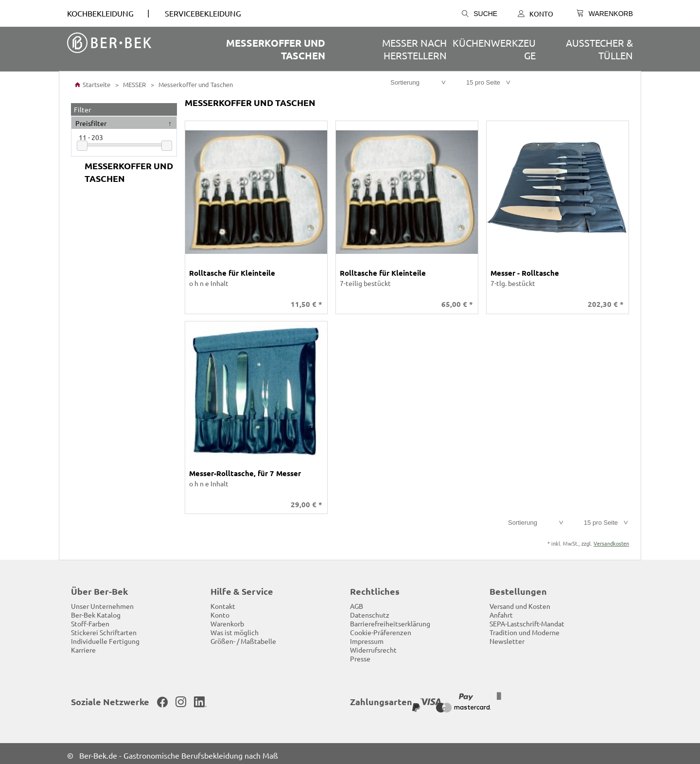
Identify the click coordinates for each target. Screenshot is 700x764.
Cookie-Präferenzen (381, 629)
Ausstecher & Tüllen (599, 49)
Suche (480, 14)
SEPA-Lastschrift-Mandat (527, 620)
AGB (357, 603)
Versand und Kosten (520, 603)
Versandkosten (611, 540)
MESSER (134, 84)
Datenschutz (370, 611)
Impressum (367, 638)
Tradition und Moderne (525, 629)
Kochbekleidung (100, 13)
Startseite (93, 84)
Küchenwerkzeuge (494, 49)
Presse (360, 655)
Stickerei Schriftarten (104, 629)
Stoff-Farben (90, 620)
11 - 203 (91, 137)
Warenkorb (227, 620)
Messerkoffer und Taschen (276, 49)
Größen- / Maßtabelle (243, 638)
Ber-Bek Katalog (96, 611)
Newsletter (507, 638)
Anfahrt (501, 611)
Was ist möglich (235, 629)
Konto (535, 14)
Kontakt (223, 603)
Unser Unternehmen (102, 603)
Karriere (83, 646)
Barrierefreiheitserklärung (390, 620)
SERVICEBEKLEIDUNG (203, 13)
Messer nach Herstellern (414, 49)
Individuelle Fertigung (105, 638)
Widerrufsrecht (373, 646)
